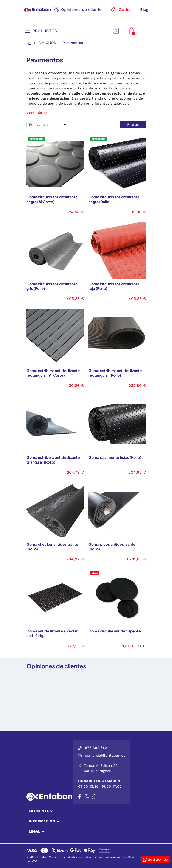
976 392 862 (96, 748)
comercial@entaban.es (105, 755)
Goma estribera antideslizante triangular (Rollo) (53, 460)
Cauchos (47, 43)
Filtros (133, 125)
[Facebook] (79, 796)
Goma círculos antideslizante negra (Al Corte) (52, 199)
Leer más (37, 112)
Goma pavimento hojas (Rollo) (115, 457)
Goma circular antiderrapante (115, 631)
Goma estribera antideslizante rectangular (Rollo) (115, 373)
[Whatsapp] (94, 796)
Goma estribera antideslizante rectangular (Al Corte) (53, 373)
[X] (88, 796)
